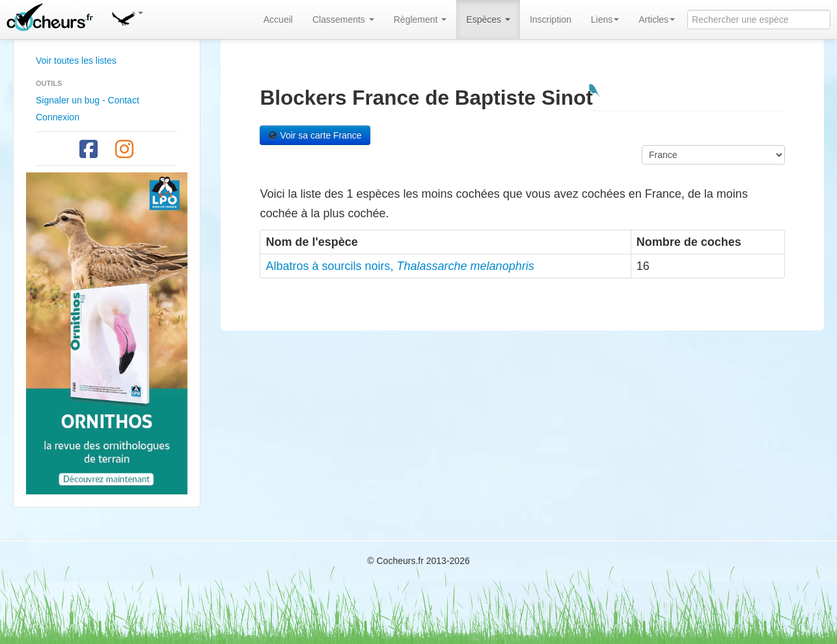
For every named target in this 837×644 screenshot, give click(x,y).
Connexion (58, 117)
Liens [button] (605, 20)
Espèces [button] (488, 20)
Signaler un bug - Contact (88, 100)
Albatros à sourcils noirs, (400, 266)
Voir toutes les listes (76, 60)
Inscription (551, 20)
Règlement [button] (420, 20)
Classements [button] (343, 20)
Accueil (278, 20)
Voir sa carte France (315, 135)
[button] (127, 16)
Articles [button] (657, 20)
